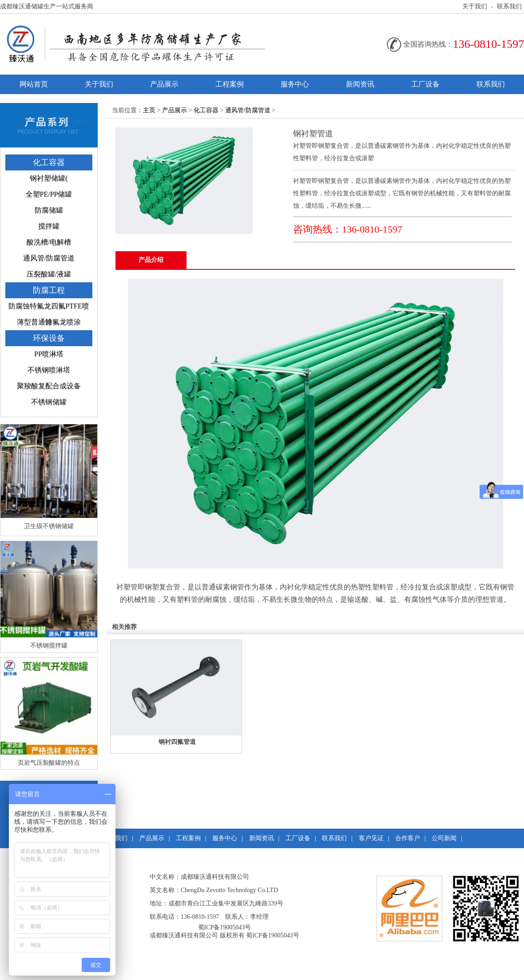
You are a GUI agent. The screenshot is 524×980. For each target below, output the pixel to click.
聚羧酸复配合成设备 (49, 386)
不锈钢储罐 (49, 402)
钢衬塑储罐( (49, 178)
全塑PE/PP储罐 (49, 194)
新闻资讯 (360, 84)
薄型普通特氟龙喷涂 (49, 322)
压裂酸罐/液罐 (49, 274)
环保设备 (49, 338)
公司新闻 (444, 838)
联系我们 (509, 6)
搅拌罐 (49, 226)
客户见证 (371, 838)
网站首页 (34, 84)
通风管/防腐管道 (49, 258)
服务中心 (295, 84)
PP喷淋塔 (49, 354)
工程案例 (230, 84)
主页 (149, 110)
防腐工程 (49, 290)
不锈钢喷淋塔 (49, 370)
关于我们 (475, 6)
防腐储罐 (49, 210)
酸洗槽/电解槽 (49, 242)
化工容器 (49, 162)
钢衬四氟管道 (177, 742)
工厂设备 (425, 84)
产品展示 (164, 84)
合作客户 (408, 838)
